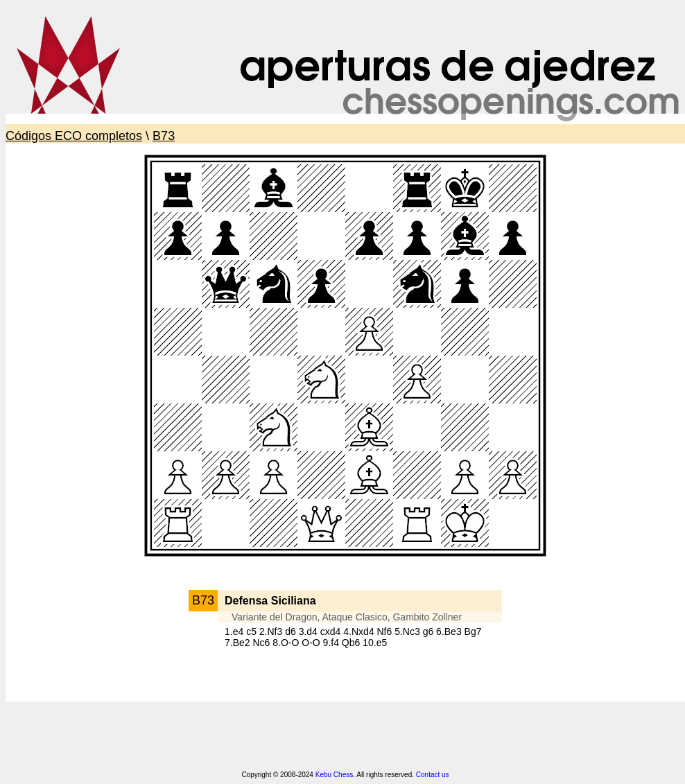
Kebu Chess (334, 775)
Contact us (433, 775)
